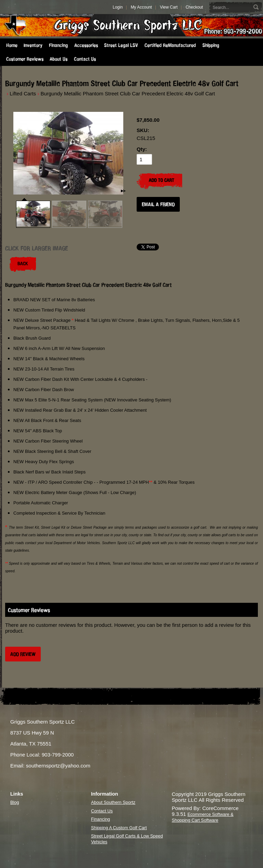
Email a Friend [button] (158, 204)
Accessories (86, 45)
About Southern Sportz (113, 802)
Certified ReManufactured (170, 45)
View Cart (169, 7)
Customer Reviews (25, 59)
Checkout (194, 7)
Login (118, 7)
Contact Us (85, 59)
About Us (59, 59)
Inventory (33, 45)
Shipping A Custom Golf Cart (119, 828)
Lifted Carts (23, 93)
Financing (58, 45)
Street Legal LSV (121, 45)
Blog (15, 802)
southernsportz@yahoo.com (58, 766)
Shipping (211, 45)
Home (12, 45)
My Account (141, 7)
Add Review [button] (23, 654)
